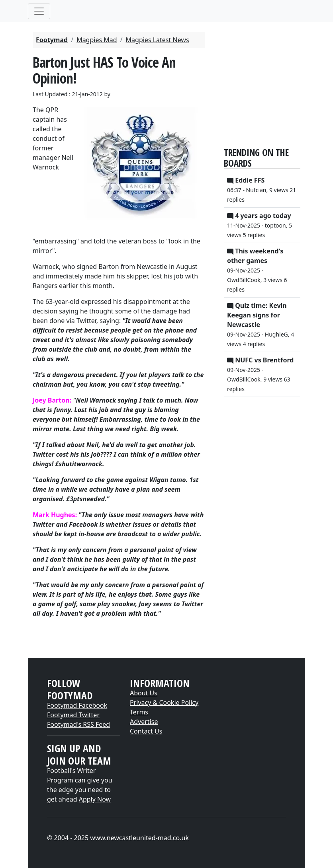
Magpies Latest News (158, 40)
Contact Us (146, 731)
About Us (144, 693)
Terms (139, 712)
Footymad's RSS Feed (78, 724)
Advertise (144, 722)
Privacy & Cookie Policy (164, 703)
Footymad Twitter (73, 715)
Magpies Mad (97, 40)
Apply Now (95, 799)
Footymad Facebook (77, 705)
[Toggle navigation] (39, 11)
